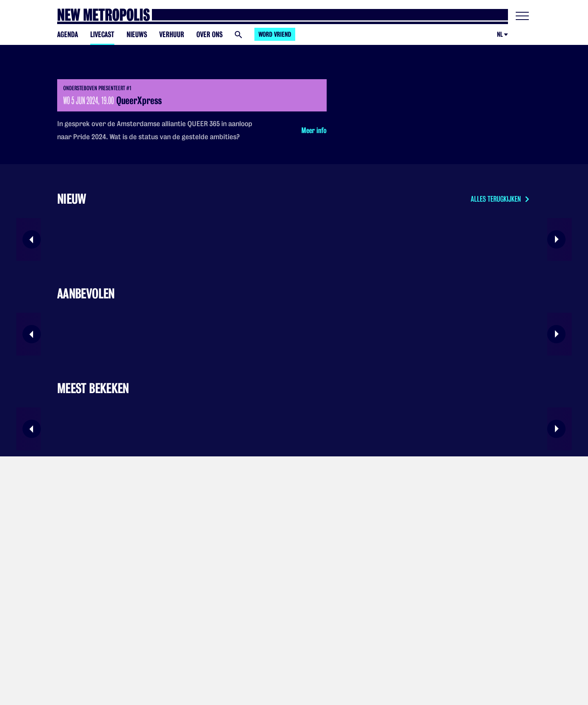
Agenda (68, 34)
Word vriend (275, 34)
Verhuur (172, 34)
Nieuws (137, 34)
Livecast (102, 34)
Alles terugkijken (501, 199)
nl (500, 34)
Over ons (209, 34)
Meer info (314, 130)
